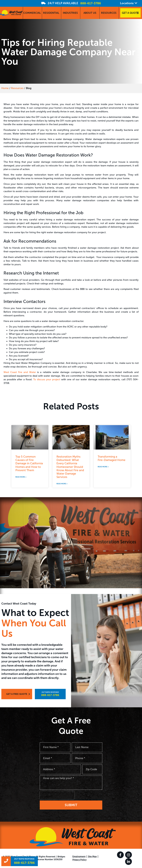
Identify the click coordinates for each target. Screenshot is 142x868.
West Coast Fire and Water (20, 372)
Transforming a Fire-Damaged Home (112, 458)
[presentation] (57, 796)
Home (5, 88)
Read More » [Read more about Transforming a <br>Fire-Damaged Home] (103, 467)
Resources (17, 88)
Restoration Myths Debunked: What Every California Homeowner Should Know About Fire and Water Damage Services (70, 467)
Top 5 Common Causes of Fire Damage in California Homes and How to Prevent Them (29, 463)
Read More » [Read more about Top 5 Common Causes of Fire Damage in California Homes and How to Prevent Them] (21, 477)
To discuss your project (47, 379)
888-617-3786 (91, 3)
